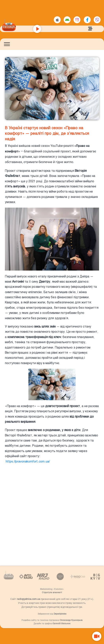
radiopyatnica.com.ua (28, 599)
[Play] (37, 29)
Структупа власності (52, 592)
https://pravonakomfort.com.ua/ (27, 461)
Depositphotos (60, 614)
